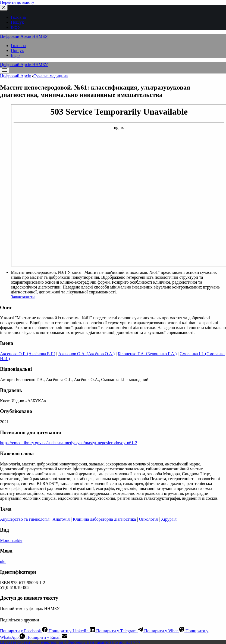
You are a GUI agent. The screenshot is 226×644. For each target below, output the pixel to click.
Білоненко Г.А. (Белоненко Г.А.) (147, 354)
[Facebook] (24, 631)
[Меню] (5, 70)
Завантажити (23, 297)
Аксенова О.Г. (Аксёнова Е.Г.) (28, 354)
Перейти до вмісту (17, 2)
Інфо (15, 55)
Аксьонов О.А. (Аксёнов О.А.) (87, 354)
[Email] (47, 637)
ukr (3, 561)
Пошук (17, 50)
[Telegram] (120, 631)
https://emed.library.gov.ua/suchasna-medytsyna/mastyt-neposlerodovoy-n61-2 (69, 443)
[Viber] (165, 631)
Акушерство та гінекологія (25, 519)
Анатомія (61, 519)
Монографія (11, 540)
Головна (18, 46)
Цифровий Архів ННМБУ (24, 36)
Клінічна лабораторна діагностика (104, 519)
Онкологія (148, 519)
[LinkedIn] (72, 631)
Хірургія (169, 519)
